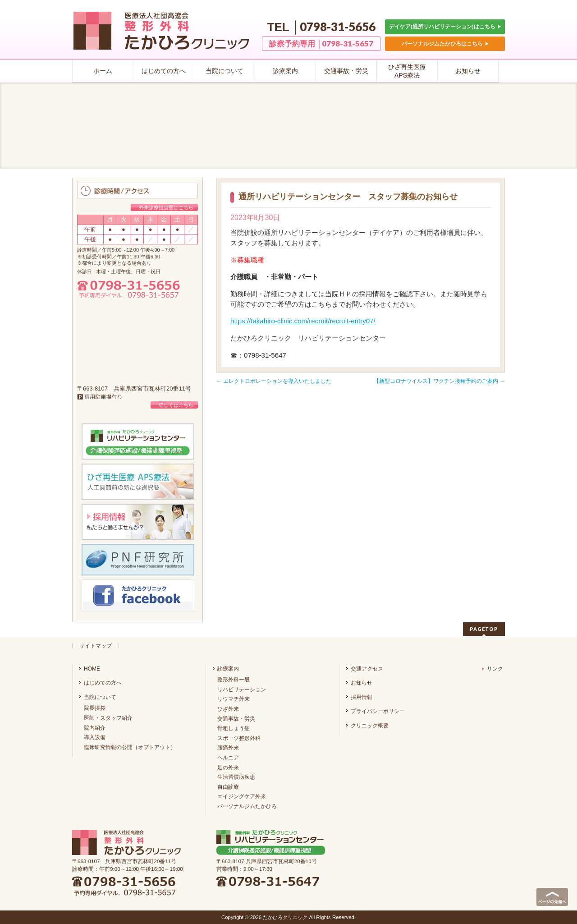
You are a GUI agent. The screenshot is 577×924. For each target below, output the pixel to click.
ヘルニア (228, 758)
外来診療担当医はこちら (166, 207)
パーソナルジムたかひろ (247, 806)
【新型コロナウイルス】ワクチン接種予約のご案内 (439, 381)
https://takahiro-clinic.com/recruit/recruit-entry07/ (303, 321)
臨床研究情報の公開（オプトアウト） (130, 747)
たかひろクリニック (285, 917)
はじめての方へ (103, 683)
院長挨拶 (95, 708)
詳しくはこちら (176, 405)
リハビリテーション (242, 690)
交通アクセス (367, 669)
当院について (100, 697)
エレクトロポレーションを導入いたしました (274, 381)
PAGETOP (484, 629)
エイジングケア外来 (242, 796)
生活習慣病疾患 (236, 777)
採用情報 (362, 697)
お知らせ (362, 683)
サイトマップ (96, 646)
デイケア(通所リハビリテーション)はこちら (445, 26)
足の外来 (228, 768)
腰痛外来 (228, 748)
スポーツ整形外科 (239, 738)
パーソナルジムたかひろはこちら (445, 44)
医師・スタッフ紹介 (108, 718)
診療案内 (228, 669)
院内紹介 (95, 728)
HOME (92, 669)
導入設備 (95, 737)
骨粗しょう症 (234, 728)
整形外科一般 (234, 680)
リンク (493, 669)
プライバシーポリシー (378, 711)
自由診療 (228, 787)
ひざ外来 (228, 709)
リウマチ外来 (234, 699)
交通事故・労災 (236, 719)
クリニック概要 (370, 726)
